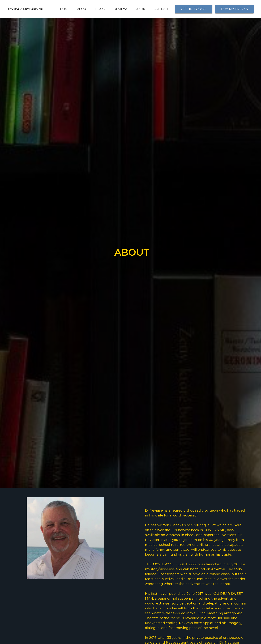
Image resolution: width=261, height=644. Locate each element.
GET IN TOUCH (194, 9)
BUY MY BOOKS (234, 9)
